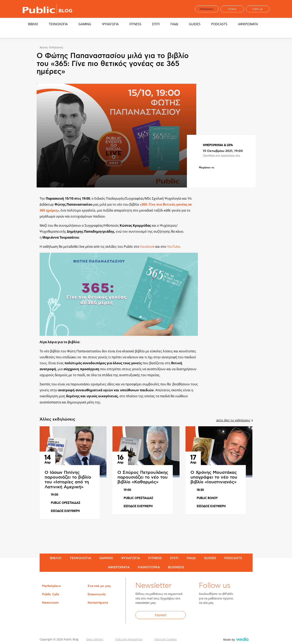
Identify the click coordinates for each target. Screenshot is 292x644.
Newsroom (50, 603)
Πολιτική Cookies (166, 639)
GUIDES (195, 24)
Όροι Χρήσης (95, 639)
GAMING (85, 24)
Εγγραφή (161, 615)
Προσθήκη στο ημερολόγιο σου (221, 155)
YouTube (173, 247)
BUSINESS (176, 567)
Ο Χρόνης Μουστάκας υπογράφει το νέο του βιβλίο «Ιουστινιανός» (214, 477)
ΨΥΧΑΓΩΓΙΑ (110, 24)
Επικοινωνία (97, 594)
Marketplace (51, 586)
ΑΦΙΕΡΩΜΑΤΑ (248, 24)
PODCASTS (219, 24)
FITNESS (135, 24)
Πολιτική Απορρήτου (129, 639)
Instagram (233, 616)
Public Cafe (51, 594)
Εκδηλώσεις (207, 9)
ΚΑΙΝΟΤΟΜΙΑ (149, 567)
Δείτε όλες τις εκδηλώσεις (234, 420)
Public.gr (258, 9)
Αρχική (44, 48)
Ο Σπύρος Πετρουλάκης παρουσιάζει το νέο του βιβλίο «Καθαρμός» (143, 477)
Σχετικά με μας (99, 586)
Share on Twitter (212, 174)
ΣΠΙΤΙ (156, 24)
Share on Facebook (202, 174)
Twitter (214, 616)
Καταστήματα (98, 603)
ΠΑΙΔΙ (174, 24)
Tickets (232, 9)
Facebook (147, 247)
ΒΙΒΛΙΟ (33, 24)
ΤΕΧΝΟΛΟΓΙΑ (58, 24)
